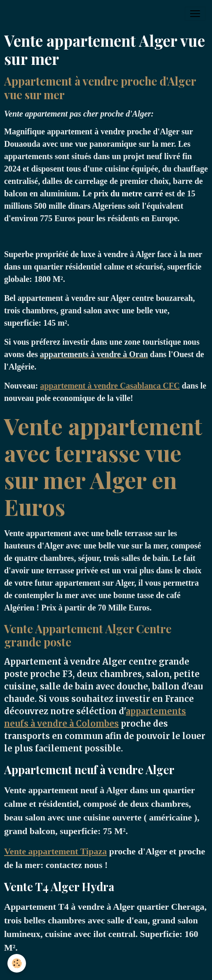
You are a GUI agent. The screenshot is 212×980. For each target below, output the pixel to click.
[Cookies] (17, 963)
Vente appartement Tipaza (55, 851)
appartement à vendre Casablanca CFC (110, 386)
